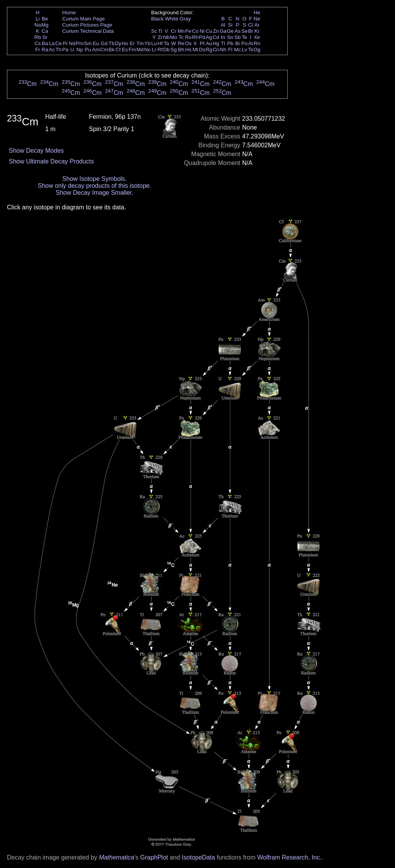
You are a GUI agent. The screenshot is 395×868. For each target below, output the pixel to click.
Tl (223, 43)
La (52, 43)
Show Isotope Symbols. (94, 179)
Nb (166, 37)
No (148, 50)
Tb (111, 43)
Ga (223, 31)
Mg (45, 25)
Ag (209, 37)
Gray (185, 19)
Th (59, 50)
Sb (238, 37)
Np (80, 50)
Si (230, 25)
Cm (104, 50)
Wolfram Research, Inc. (289, 857)
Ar (257, 25)
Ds (202, 50)
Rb (38, 37)
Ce (58, 43)
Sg (174, 50)
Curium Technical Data (88, 31)
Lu (154, 43)
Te (245, 37)
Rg (209, 50)
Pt (202, 43)
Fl (230, 50)
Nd (72, 43)
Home (69, 13)
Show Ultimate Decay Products (51, 161)
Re (181, 43)
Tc (181, 37)
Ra (45, 50)
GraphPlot (154, 857)
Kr (257, 31)
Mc (238, 50)
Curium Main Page (83, 19)
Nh (223, 50)
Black (158, 19)
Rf (160, 50)
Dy (118, 43)
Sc (154, 31)
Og (257, 50)
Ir (195, 43)
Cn (216, 50)
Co (195, 31)
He (257, 13)
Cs (37, 43)
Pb (230, 43)
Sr (45, 37)
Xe (257, 37)
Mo (174, 37)
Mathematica (116, 857)
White (172, 19)
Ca (45, 31)
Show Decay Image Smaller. (94, 193)
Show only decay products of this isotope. (95, 186)
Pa (65, 50)
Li (37, 19)
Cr (174, 31)
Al (223, 25)
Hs (188, 50)
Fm (132, 50)
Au (209, 43)
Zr (160, 37)
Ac (52, 50)
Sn (230, 37)
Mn (181, 31)
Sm (88, 43)
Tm (140, 43)
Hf (160, 43)
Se (245, 31)
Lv (245, 50)
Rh (195, 37)
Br (251, 31)
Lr (154, 50)
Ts (251, 50)
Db (166, 50)
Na (38, 25)
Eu (96, 43)
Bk (111, 50)
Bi (238, 43)
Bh (181, 50)
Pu (88, 50)
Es (125, 50)
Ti (160, 31)
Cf (118, 50)
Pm (80, 43)
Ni (202, 31)
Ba (45, 43)
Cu (209, 31)
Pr (65, 43)
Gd (104, 43)
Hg (216, 43)
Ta (166, 43)
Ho (125, 43)
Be (45, 19)
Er (132, 43)
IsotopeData (198, 857)
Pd (202, 37)
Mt (195, 50)
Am (96, 50)
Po (245, 43)
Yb (147, 43)
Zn (216, 31)
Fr (38, 50)
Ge (230, 31)
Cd (216, 37)
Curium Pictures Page (87, 25)
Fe (188, 31)
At (251, 43)
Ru (188, 37)
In (223, 37)
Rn (257, 43)
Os (188, 43)
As (238, 31)
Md (140, 50)
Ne (257, 19)
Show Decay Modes (36, 151)
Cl (251, 25)
